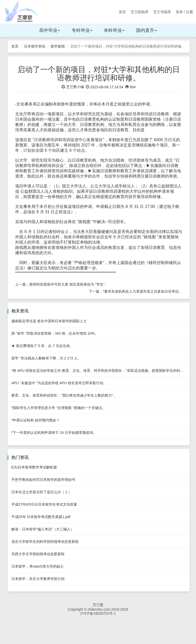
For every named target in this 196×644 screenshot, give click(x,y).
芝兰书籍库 (162, 12)
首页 (122, 12)
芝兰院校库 (140, 12)
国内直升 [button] (146, 30)
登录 (179, 12)
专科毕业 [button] (82, 30)
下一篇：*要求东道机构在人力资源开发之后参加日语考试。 (135, 291)
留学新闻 (58, 46)
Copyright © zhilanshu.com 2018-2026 (98, 609)
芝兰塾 (98, 605)
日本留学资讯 (35, 46)
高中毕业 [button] (50, 30)
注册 (189, 12)
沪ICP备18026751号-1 (98, 613)
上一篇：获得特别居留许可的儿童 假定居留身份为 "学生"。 (62, 284)
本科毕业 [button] (114, 30)
